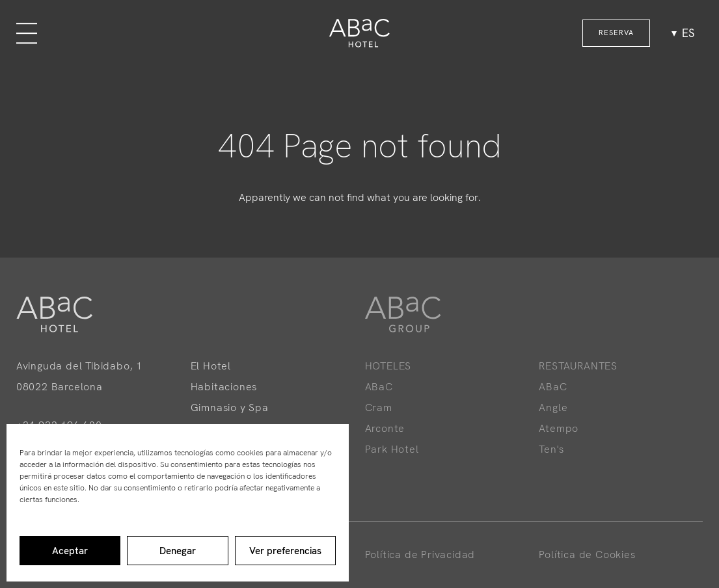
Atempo (559, 428)
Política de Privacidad (420, 555)
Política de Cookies (587, 555)
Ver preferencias (285, 551)
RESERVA (616, 33)
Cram (379, 408)
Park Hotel (392, 449)
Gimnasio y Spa (230, 408)
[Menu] (27, 33)
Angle (553, 408)
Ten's (551, 449)
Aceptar (70, 551)
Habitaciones (224, 387)
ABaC (379, 387)
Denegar (178, 551)
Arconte (385, 428)
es (688, 33)
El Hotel (211, 366)
